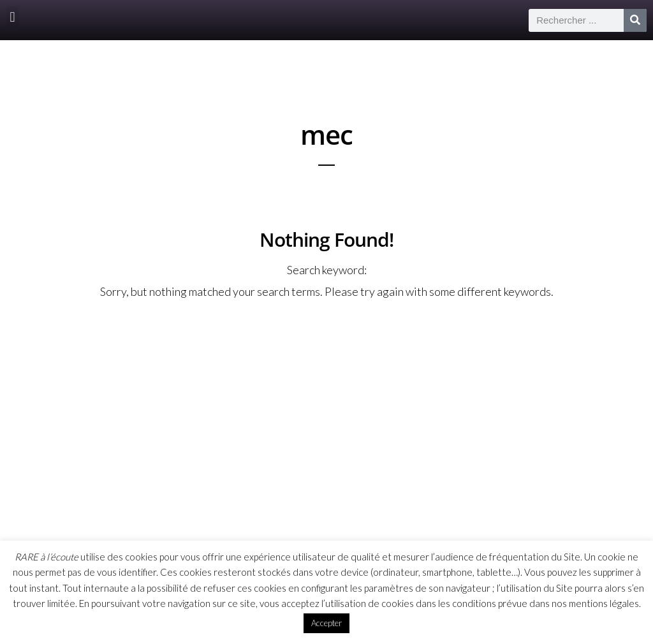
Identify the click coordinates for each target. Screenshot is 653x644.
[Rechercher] (635, 20)
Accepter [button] (326, 623)
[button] (12, 17)
